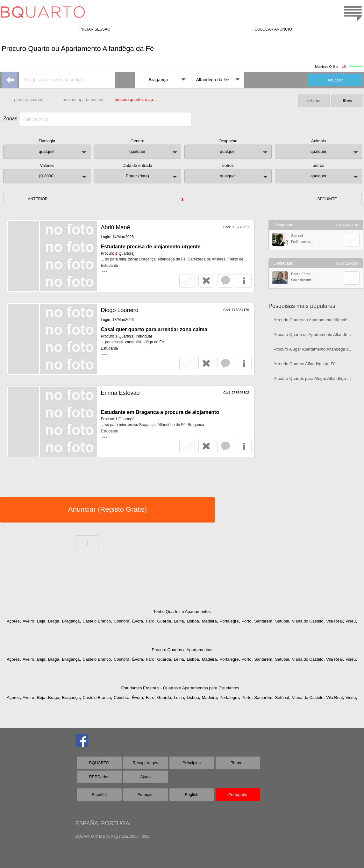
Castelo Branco (97, 621)
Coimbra (121, 621)
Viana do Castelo (308, 621)
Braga (54, 621)
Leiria (179, 621)
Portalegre (229, 621)
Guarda (164, 621)
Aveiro (29, 621)
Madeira (209, 621)
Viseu (351, 621)
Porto (246, 621)
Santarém (263, 621)
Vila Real (334, 621)
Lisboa (193, 621)
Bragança (71, 621)
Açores (13, 621)
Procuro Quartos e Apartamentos (182, 650)
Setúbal (282, 621)
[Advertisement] (316, 432)
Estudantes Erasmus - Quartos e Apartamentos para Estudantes (180, 688)
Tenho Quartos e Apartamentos (182, 612)
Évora (138, 621)
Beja (41, 621)
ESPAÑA (87, 823)
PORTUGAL (117, 823)
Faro (150, 621)
